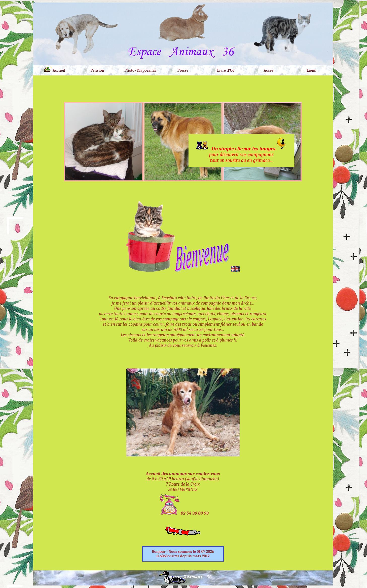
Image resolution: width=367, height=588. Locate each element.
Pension (97, 70)
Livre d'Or (226, 70)
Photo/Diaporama (140, 70)
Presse (183, 70)
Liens (311, 70)
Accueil (54, 70)
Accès (268, 70)
